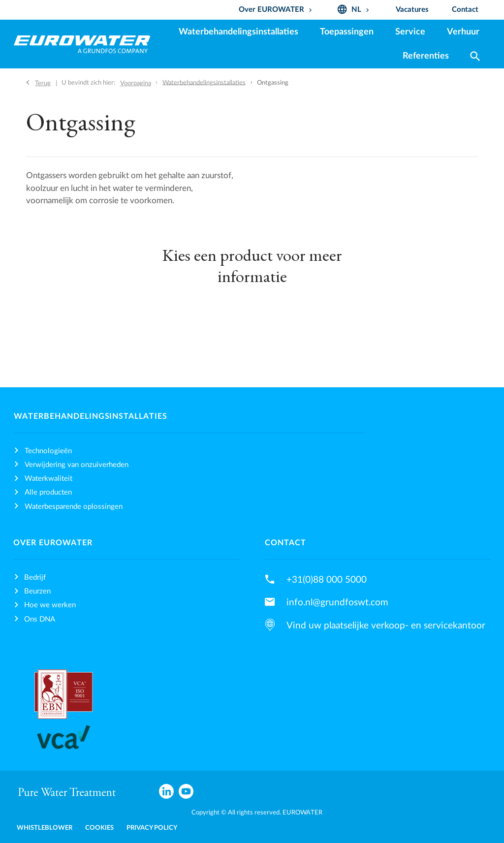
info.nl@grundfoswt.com (337, 602)
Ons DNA (40, 619)
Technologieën (48, 451)
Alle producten (48, 492)
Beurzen (37, 591)
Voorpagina (136, 83)
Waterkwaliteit (48, 479)
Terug (43, 83)
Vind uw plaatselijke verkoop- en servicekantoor (386, 625)
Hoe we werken (50, 605)
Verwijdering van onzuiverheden (77, 465)
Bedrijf (35, 578)
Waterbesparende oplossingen (74, 507)
